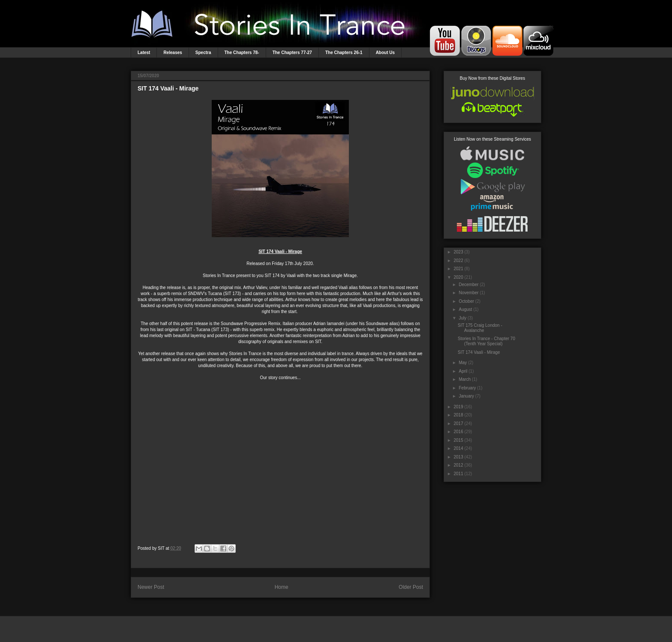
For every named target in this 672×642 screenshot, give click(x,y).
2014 (458, 448)
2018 (458, 415)
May (463, 363)
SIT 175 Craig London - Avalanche (480, 328)
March (465, 379)
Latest (144, 53)
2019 (458, 407)
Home (282, 587)
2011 (458, 474)
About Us (385, 53)
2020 (458, 277)
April (463, 371)
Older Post (411, 587)
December (468, 285)
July (462, 318)
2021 (458, 269)
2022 (458, 261)
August (465, 309)
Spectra (203, 53)
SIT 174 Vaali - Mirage (479, 352)
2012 (458, 465)
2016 (458, 432)
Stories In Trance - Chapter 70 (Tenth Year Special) (486, 341)
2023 (458, 252)
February (467, 388)
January (466, 396)
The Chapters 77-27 (292, 53)
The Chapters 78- (242, 53)
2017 (458, 423)
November (468, 293)
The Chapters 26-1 (344, 53)
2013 (458, 457)
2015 (458, 440)
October (466, 301)
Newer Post (151, 587)
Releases (172, 53)
